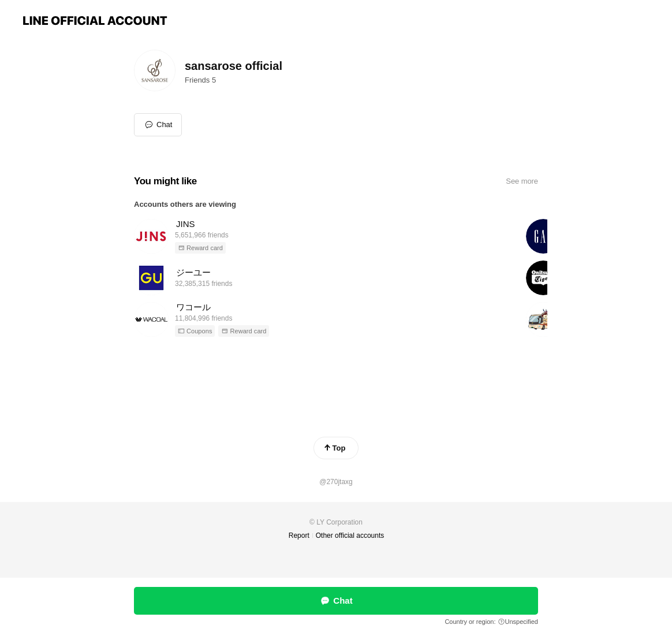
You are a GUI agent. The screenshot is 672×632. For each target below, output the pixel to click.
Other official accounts (350, 536)
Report (299, 536)
